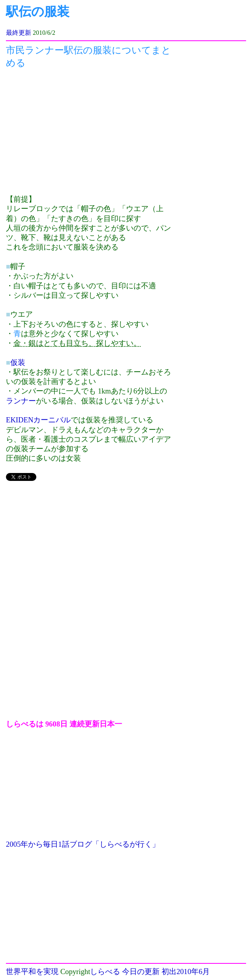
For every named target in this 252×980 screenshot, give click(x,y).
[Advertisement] (89, 132)
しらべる (105, 971)
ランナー (21, 401)
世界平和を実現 (32, 971)
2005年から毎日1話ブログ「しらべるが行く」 (83, 844)
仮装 (18, 362)
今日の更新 (141, 971)
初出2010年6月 (186, 971)
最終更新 (19, 33)
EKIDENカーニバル (38, 420)
